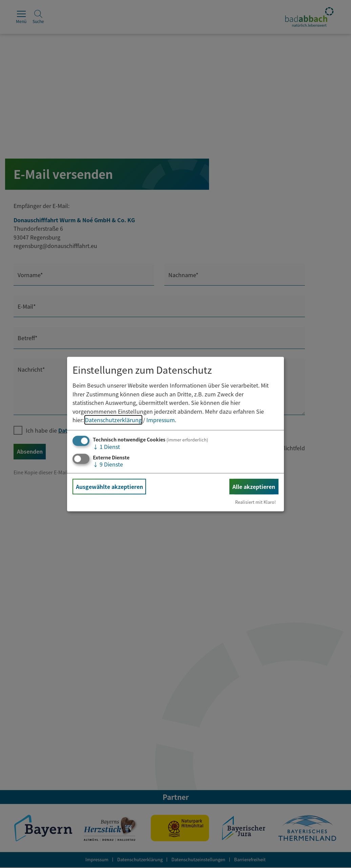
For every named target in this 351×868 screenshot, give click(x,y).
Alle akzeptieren (254, 487)
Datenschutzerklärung (113, 420)
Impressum (161, 420)
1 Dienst (106, 447)
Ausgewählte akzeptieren (109, 487)
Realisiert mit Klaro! (255, 502)
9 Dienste (108, 464)
